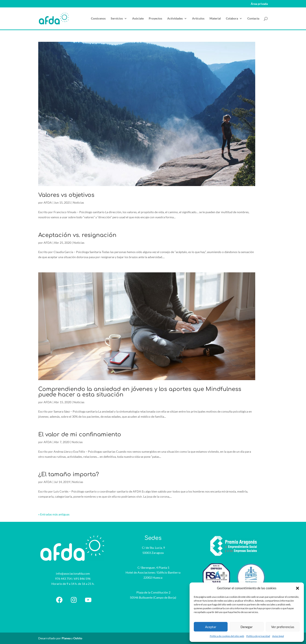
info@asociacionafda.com (73, 573)
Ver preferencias (283, 627)
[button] (297, 588)
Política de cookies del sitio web (227, 636)
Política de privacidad (258, 636)
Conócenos (98, 19)
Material (215, 19)
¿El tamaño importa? (69, 474)
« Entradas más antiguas (54, 514)
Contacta (253, 19)
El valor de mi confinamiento (80, 435)
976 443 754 (63, 579)
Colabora (232, 19)
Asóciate (138, 19)
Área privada (259, 4)
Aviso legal (278, 636)
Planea (66, 638)
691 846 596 (82, 579)
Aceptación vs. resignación (77, 235)
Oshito (78, 638)
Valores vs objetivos (66, 195)
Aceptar (211, 627)
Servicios (117, 19)
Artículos (198, 19)
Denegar (247, 627)
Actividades (175, 19)
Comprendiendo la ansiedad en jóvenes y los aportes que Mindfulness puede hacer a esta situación (140, 392)
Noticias (78, 202)
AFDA (48, 202)
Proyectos (155, 19)
